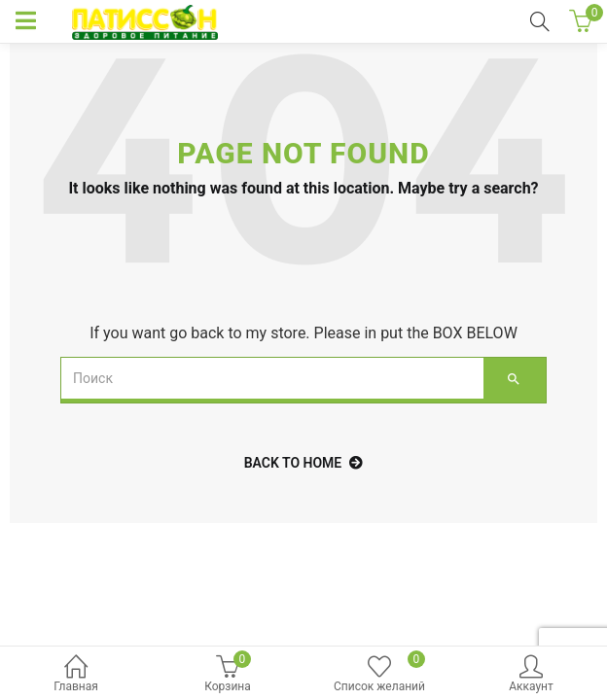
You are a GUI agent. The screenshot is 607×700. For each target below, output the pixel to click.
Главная (76, 675)
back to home (304, 463)
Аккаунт (531, 675)
